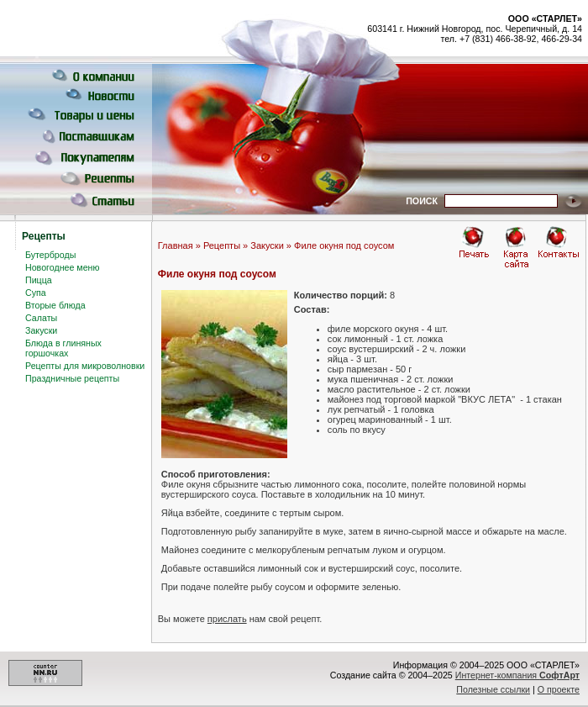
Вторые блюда (55, 305)
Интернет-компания (517, 675)
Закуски (41, 330)
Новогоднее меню (62, 267)
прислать (227, 619)
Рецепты (222, 245)
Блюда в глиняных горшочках (63, 348)
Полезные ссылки (493, 689)
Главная (176, 245)
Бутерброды (50, 255)
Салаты (41, 318)
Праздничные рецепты (72, 378)
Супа (36, 293)
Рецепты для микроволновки (85, 366)
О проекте (559, 689)
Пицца (39, 280)
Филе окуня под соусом (344, 245)
